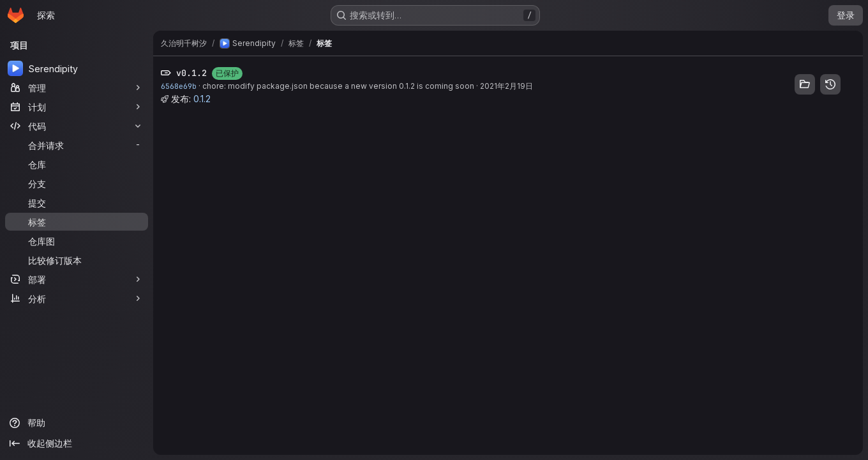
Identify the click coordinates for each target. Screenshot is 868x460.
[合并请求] (77, 145)
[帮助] (77, 423)
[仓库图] (77, 241)
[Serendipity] (77, 68)
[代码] (77, 126)
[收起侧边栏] (77, 443)
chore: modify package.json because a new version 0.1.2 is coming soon (338, 86)
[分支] (77, 183)
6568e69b (179, 86)
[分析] (77, 298)
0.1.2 (202, 99)
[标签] (77, 222)
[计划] (77, 107)
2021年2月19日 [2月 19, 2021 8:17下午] (506, 86)
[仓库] (77, 164)
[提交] (77, 203)
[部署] (77, 279)
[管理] (77, 88)
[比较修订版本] (77, 260)
